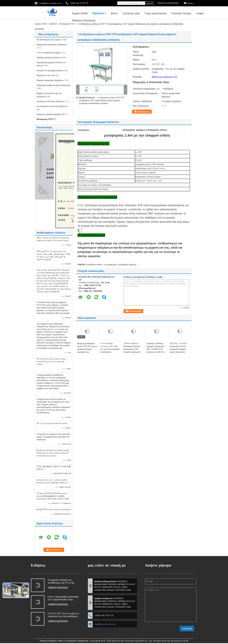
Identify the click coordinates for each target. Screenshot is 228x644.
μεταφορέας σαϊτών (94, 264)
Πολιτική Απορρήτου (48, 641)
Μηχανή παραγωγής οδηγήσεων (50, 80)
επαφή (200, 13)
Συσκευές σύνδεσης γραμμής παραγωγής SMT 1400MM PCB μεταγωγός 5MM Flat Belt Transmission (155, 349)
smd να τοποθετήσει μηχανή (48, 53)
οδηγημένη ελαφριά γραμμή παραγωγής (53, 85)
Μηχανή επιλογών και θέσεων (49, 58)
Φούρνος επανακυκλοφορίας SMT (51, 114)
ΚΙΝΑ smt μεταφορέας (67, 641)
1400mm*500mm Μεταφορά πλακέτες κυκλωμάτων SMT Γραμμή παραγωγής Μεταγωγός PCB (132, 349)
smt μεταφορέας (110, 264)
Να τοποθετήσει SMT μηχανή (49, 40)
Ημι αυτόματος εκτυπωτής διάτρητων (52, 106)
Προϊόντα (98, 13)
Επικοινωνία (143, 112)
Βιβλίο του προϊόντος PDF (165, 77)
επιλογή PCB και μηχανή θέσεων (50, 70)
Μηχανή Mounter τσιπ (46, 75)
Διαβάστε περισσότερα (58, 588)
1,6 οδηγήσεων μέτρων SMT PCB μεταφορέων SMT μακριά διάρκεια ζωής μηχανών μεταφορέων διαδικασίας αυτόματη (102, 100)
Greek (190, 3)
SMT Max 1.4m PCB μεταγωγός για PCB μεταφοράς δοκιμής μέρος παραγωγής (178, 348)
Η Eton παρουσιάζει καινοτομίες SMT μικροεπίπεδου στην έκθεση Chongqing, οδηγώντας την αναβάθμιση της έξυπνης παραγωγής (63, 598)
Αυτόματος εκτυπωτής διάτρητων (50, 101)
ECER (186, 641)
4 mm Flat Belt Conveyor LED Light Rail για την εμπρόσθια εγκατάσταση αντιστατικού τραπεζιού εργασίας (110, 351)
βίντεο (114, 13)
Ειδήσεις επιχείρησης (84, 20)
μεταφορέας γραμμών (127, 264)
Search (149, 3)
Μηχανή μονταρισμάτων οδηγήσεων (52, 45)
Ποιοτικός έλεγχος (181, 13)
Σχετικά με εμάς (131, 13)
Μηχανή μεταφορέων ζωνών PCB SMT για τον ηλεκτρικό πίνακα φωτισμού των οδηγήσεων (87, 349)
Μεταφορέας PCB (67, 24)
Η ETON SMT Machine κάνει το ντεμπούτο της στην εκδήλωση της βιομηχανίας (63, 615)
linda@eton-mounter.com (50, 3)
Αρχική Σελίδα (80, 13)
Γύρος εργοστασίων (156, 13)
